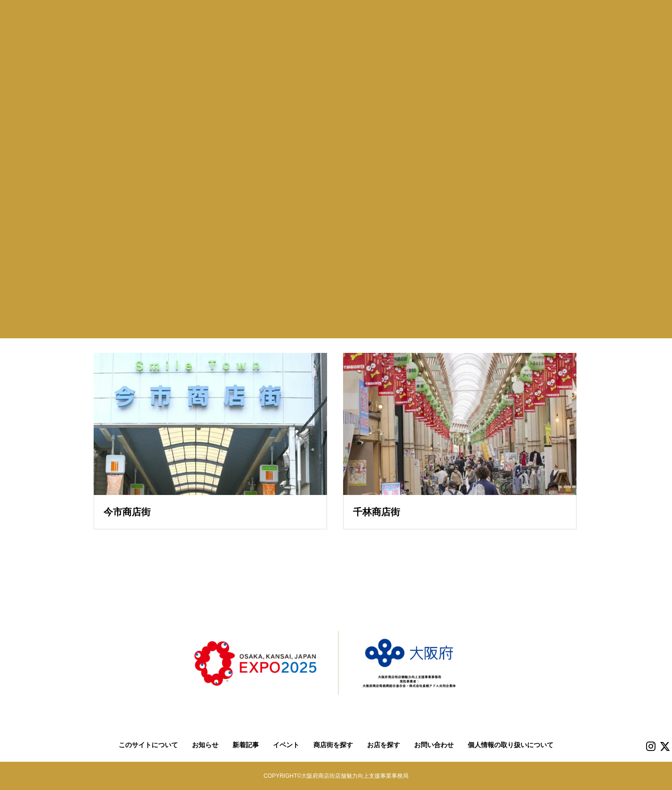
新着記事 (246, 745)
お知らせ (205, 745)
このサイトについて (148, 745)
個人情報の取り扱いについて (511, 745)
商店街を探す (333, 745)
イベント (286, 745)
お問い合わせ (434, 745)
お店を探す (384, 745)
